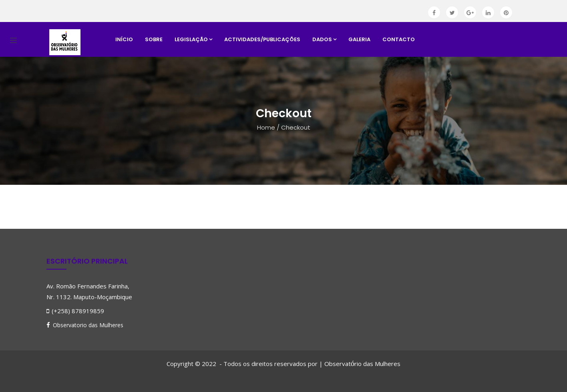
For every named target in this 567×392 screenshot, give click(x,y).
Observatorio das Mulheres (88, 325)
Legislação (193, 39)
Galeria (359, 39)
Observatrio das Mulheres (362, 364)
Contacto (399, 39)
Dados (324, 39)
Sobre (154, 39)
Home (266, 127)
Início (124, 39)
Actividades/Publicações (262, 39)
